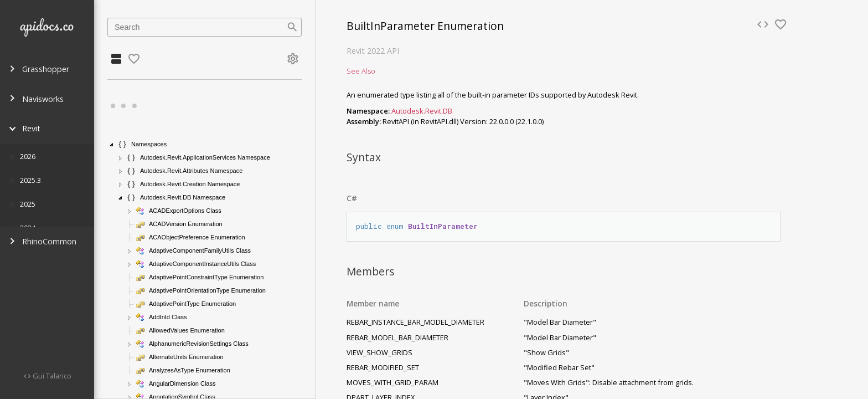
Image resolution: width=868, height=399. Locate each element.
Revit (25, 128)
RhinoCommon (43, 241)
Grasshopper (39, 69)
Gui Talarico (51, 376)
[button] (112, 145)
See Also (361, 71)
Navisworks (36, 99)
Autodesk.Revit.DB (422, 111)
